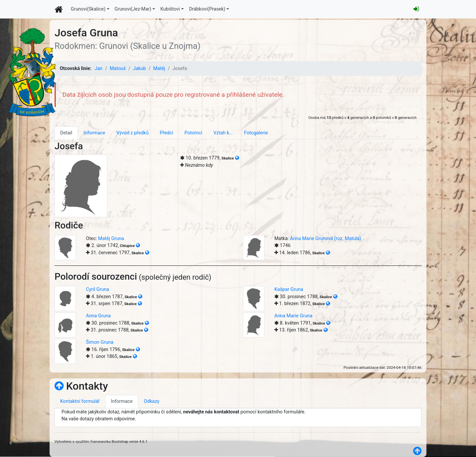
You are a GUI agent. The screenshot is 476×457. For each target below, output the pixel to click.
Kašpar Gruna (289, 289)
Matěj (159, 69)
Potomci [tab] (193, 133)
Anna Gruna (98, 316)
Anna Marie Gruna (293, 316)
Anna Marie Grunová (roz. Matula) (325, 239)
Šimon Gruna (100, 342)
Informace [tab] (95, 133)
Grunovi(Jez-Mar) (133, 9)
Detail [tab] (66, 133)
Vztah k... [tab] (223, 133)
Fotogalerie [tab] (256, 133)
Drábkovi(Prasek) (207, 9)
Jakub (139, 69)
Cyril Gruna (98, 289)
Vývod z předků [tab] (132, 133)
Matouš (118, 69)
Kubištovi (170, 9)
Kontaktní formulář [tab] (80, 401)
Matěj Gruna (111, 239)
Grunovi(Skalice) (88, 9)
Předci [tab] (166, 133)
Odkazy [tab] (152, 401)
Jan (99, 69)
